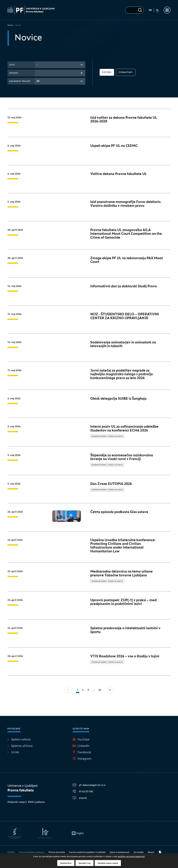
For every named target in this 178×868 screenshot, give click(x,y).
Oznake (14, 73)
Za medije (139, 852)
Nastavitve (66, 863)
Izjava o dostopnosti (120, 852)
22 (100, 690)
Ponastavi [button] (126, 73)
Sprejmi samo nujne (108, 863)
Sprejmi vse (85, 863)
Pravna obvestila (57, 852)
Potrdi (107, 73)
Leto (12, 65)
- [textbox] (37, 65)
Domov (10, 25)
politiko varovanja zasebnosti (131, 857)
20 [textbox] (38, 81)
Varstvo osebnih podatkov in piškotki (87, 852)
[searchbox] (37, 73)
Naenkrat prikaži (20, 81)
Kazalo (151, 852)
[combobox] (60, 65)
